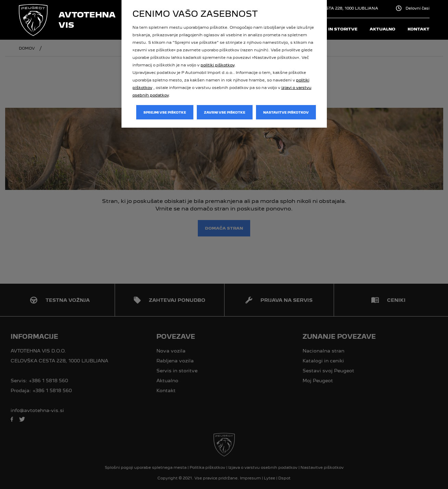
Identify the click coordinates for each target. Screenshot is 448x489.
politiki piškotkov (217, 65)
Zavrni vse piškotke (225, 112)
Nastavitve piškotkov (286, 112)
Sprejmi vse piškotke (165, 112)
